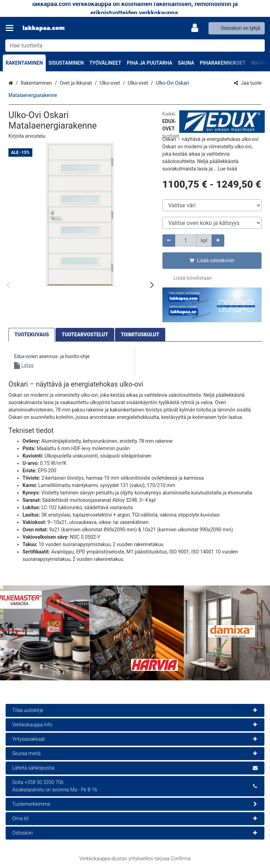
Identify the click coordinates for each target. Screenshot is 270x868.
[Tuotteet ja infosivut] (12, 28)
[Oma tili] (197, 28)
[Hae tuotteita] (135, 46)
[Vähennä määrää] (169, 241)
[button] (27, 136)
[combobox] (135, 46)
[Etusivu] (44, 28)
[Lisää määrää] (218, 241)
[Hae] (258, 46)
